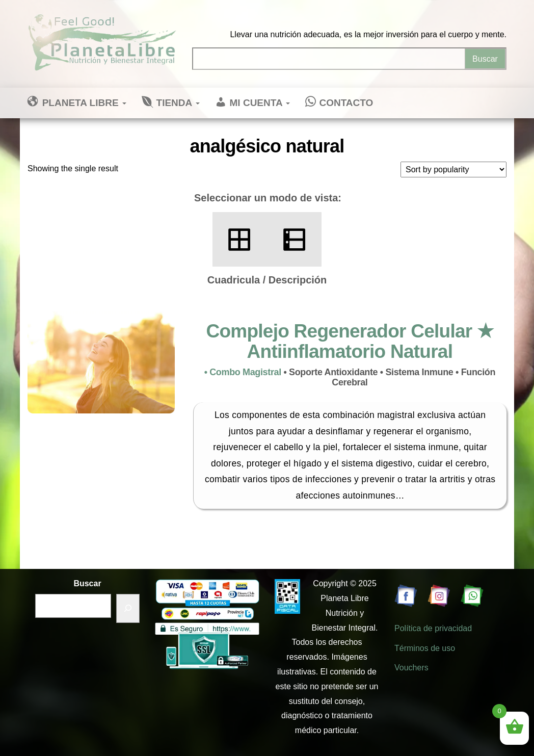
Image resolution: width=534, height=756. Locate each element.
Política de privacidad (433, 628)
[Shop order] (453, 170)
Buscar (87, 583)
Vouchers (411, 668)
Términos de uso (425, 648)
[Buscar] (128, 608)
